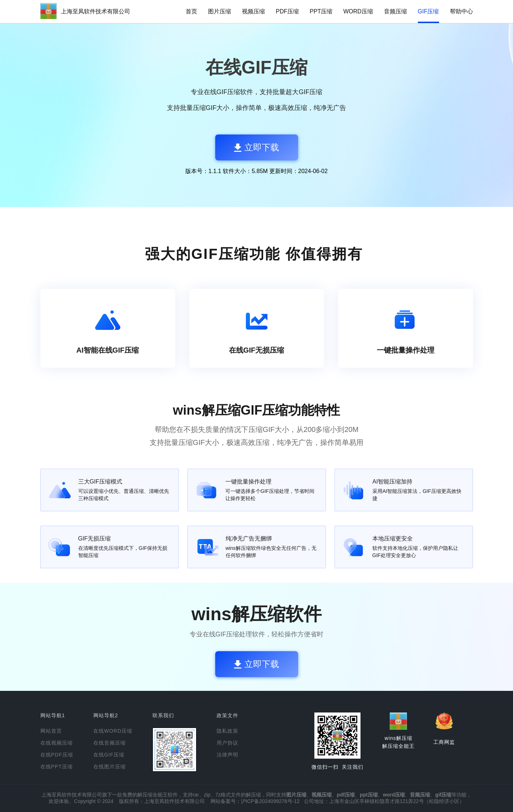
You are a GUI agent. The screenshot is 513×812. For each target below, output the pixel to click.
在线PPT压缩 (57, 767)
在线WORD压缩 (113, 731)
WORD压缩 (358, 11)
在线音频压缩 (110, 743)
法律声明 (227, 755)
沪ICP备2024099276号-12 (270, 801)
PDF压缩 (287, 11)
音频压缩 (395, 11)
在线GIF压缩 (109, 755)
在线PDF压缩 (57, 755)
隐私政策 (227, 731)
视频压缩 (253, 11)
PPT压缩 (321, 11)
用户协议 (227, 743)
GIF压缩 (428, 11)
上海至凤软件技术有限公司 (96, 11)
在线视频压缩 (57, 743)
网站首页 (51, 731)
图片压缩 (220, 11)
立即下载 (256, 147)
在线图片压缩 (110, 767)
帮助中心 (461, 11)
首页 (191, 11)
